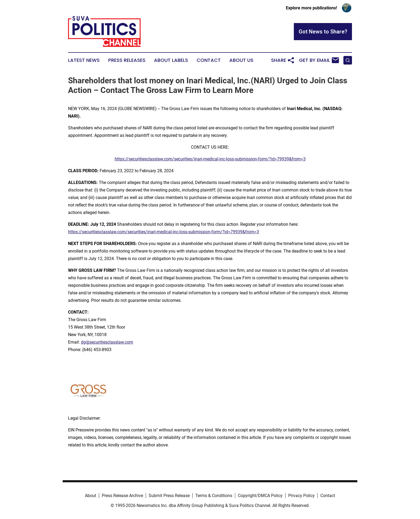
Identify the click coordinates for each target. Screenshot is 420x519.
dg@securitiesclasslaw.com (107, 342)
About (91, 496)
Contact (209, 60)
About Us (241, 60)
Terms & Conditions (214, 496)
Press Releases (127, 60)
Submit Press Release (169, 496)
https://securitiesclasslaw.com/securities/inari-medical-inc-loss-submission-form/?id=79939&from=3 (210, 159)
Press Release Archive (122, 496)
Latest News (84, 60)
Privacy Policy (301, 496)
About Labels (171, 60)
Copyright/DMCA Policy (260, 496)
